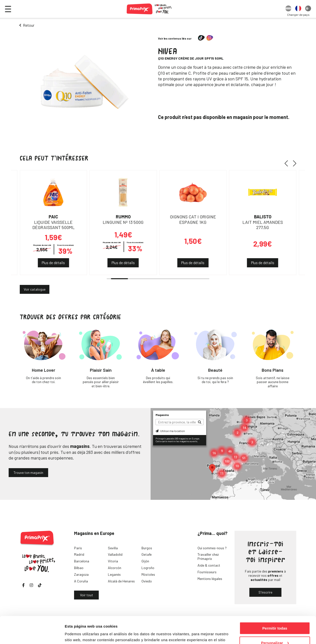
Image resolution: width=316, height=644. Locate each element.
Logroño (148, 568)
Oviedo (147, 581)
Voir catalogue (35, 289)
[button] (288, 163)
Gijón (145, 561)
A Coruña (81, 581)
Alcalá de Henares (121, 581)
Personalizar (275, 617)
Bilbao (79, 568)
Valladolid (115, 554)
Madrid (79, 554)
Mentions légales (210, 579)
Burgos (147, 548)
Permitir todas (275, 603)
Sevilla (113, 548)
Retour (29, 25)
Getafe (147, 554)
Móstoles (148, 574)
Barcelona (82, 561)
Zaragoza (81, 574)
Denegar (275, 632)
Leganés (114, 574)
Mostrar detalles (79, 634)
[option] (288, 9)
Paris (78, 548)
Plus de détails (53, 263)
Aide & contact (209, 565)
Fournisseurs (207, 572)
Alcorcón (115, 568)
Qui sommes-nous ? (212, 548)
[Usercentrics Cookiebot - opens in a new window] (32, 634)
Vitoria (113, 561)
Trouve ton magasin (28, 472)
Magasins (162, 415)
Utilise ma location (170, 431)
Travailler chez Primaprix (208, 556)
